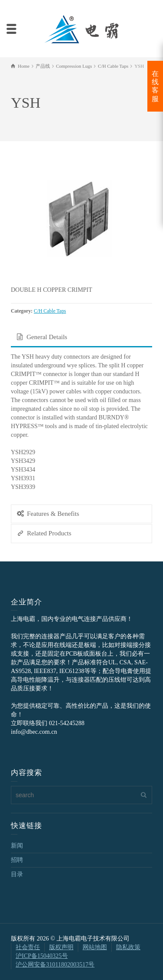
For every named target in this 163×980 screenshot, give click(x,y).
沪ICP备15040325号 (42, 956)
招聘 (17, 860)
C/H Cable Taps (50, 311)
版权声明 (61, 947)
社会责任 (28, 947)
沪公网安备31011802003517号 (55, 965)
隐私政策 (128, 947)
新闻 (17, 846)
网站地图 (95, 947)
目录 (17, 874)
